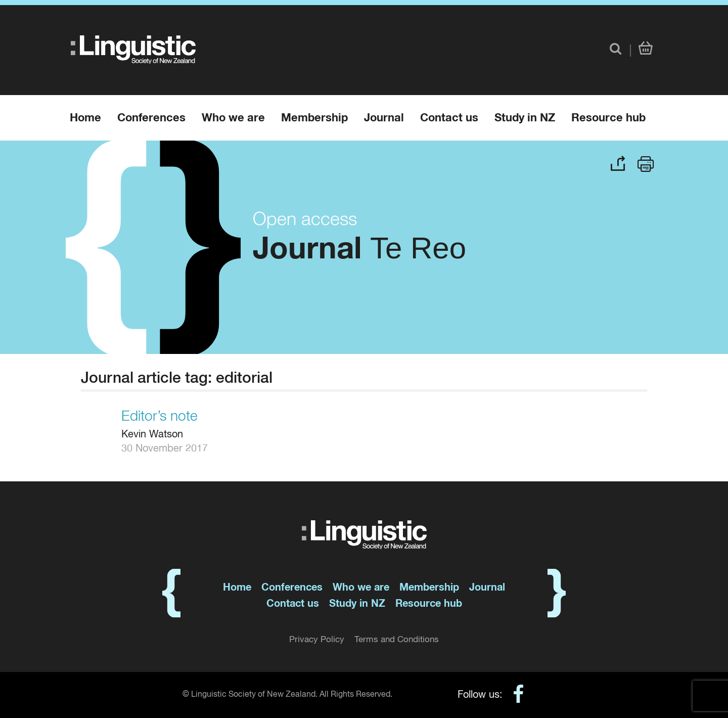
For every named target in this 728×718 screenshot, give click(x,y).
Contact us (449, 118)
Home (85, 118)
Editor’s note (160, 417)
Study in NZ (525, 118)
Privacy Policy (317, 640)
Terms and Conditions (397, 640)
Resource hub (608, 118)
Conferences (151, 118)
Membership (314, 118)
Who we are (233, 118)
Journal (384, 118)
